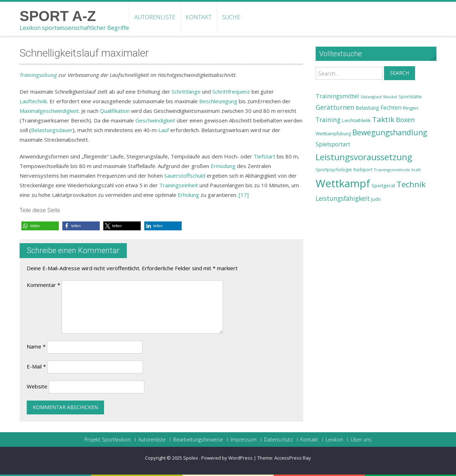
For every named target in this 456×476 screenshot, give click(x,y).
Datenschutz (278, 440)
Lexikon (334, 440)
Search (400, 73)
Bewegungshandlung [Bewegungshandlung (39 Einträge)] (390, 132)
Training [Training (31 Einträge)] (328, 120)
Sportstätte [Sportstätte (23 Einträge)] (410, 97)
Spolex (191, 458)
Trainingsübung (38, 75)
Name (36, 346)
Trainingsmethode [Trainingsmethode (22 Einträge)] (392, 170)
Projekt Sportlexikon (108, 440)
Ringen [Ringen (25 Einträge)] (411, 108)
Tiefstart (265, 156)
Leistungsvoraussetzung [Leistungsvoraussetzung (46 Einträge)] (364, 157)
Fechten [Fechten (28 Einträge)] (391, 108)
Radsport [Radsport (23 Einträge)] (363, 170)
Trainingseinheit (179, 185)
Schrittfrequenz (231, 91)
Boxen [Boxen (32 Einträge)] (405, 120)
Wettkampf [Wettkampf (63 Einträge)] (343, 183)
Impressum (243, 440)
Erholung (188, 195)
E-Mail (36, 366)
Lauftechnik (33, 101)
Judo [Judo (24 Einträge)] (376, 199)
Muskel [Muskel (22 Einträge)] (390, 97)
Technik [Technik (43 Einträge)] (411, 184)
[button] (40, 226)
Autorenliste (155, 17)
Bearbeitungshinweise (198, 440)
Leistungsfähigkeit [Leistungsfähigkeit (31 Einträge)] (343, 198)
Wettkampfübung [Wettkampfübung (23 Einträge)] (333, 134)
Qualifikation (115, 111)
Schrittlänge (186, 91)
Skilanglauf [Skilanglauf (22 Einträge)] (371, 97)
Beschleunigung (218, 101)
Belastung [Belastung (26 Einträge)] (367, 108)
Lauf (164, 130)
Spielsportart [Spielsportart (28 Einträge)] (333, 144)
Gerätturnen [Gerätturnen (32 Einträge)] (335, 107)
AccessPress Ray (293, 458)
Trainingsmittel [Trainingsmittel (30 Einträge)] (337, 96)
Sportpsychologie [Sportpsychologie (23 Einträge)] (334, 170)
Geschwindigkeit (155, 120)
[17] (244, 195)
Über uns (361, 440)
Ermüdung (223, 166)
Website (37, 386)
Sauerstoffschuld (185, 176)
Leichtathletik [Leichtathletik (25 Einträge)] (356, 120)
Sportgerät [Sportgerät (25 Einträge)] (383, 185)
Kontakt (199, 17)
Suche (231, 17)
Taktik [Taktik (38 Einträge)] (383, 119)
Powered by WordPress (227, 458)
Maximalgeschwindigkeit (49, 111)
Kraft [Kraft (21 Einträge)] (416, 170)
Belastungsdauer (52, 130)
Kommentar (43, 285)
